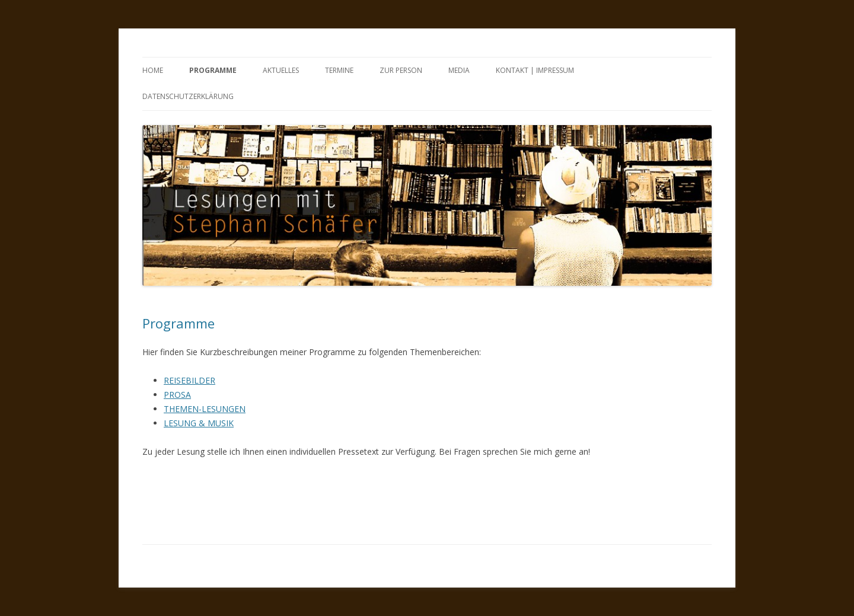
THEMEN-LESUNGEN (205, 409)
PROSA (177, 395)
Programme (213, 70)
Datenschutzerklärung (188, 96)
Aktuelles (281, 70)
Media (459, 70)
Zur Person (401, 70)
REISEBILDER (189, 380)
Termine (339, 70)
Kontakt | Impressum (535, 70)
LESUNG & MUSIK (199, 423)
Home (153, 70)
